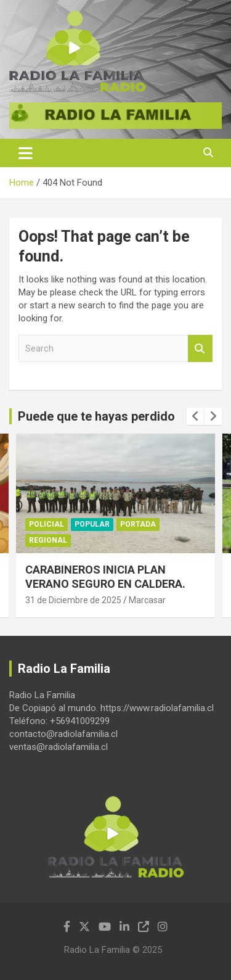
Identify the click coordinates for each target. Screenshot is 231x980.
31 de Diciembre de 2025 (73, 600)
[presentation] (195, 416)
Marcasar (147, 600)
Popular (92, 524)
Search (200, 349)
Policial (47, 524)
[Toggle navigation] (26, 153)
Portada (138, 524)
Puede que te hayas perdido (96, 416)
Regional (48, 540)
